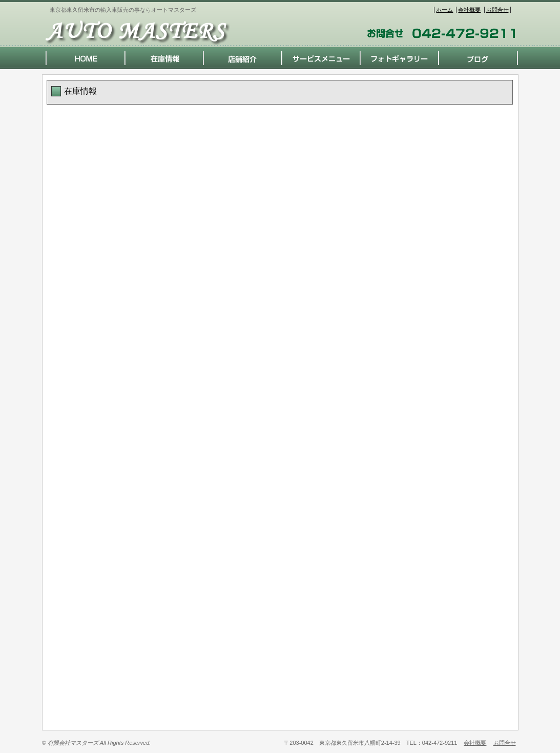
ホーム (444, 10)
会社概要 (469, 10)
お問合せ (497, 10)
